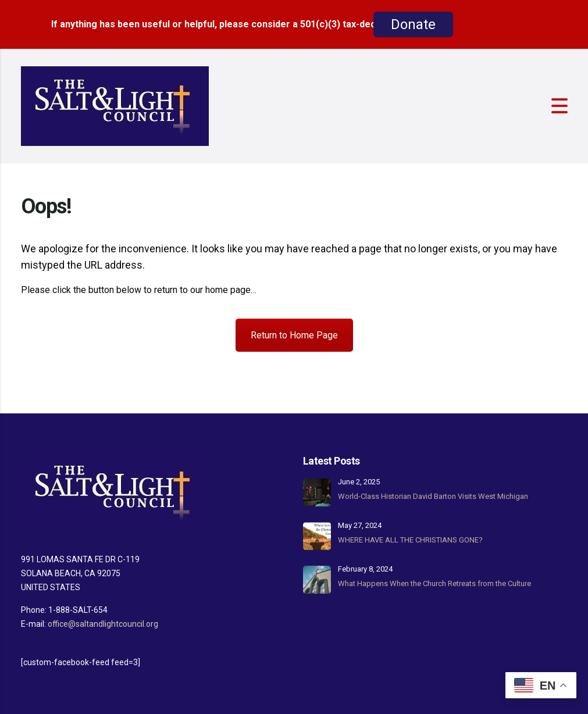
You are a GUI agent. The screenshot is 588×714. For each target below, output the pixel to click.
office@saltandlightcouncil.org (103, 624)
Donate (413, 24)
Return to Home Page (294, 335)
